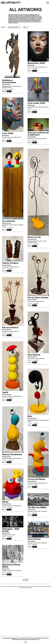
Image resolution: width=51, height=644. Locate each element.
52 (21, 588)
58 (28, 588)
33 (31, 587)
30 (28, 587)
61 (31, 588)
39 (38, 587)
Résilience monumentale (9, 81)
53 (22, 588)
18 (14, 587)
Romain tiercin (6, 85)
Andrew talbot (32, 137)
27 (24, 587)
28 (25, 587)
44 (43, 587)
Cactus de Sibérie (36, 479)
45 (45, 587)
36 (34, 587)
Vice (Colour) (34, 539)
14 (10, 587)
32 (30, 587)
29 (27, 587)
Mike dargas (31, 65)
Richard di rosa (7, 223)
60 (30, 588)
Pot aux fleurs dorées (38, 298)
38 (37, 587)
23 (20, 587)
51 (20, 588)
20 (17, 587)
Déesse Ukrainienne (12, 455)
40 (39, 587)
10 (7, 587)
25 (22, 587)
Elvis (30, 416)
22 (19, 587)
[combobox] (14, 27)
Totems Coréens (10, 263)
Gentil (5, 392)
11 (8, 587)
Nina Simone (34, 355)
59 (29, 588)
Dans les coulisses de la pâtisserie (38, 134)
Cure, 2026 (8, 133)
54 (23, 588)
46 (46, 587)
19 (15, 587)
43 (42, 587)
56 (25, 588)
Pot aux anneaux (10, 328)
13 (9, 587)
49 (49, 587)
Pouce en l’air (34, 237)
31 (29, 587)
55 (24, 588)
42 (41, 587)
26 (23, 587)
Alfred (5, 502)
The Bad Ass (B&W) (37, 507)
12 (8, 587)
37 (36, 587)
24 (21, 587)
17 (13, 587)
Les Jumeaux (9, 221)
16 (12, 587)
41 (40, 587)
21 (18, 587)
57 (27, 588)
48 (48, 587)
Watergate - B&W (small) (11, 530)
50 (50, 587)
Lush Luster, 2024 (36, 103)
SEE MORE (25, 580)
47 (47, 587)
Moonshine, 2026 (36, 63)
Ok (26, 642)
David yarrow (31, 510)
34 (32, 587)
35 (33, 587)
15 (11, 587)
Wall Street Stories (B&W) (11, 566)
